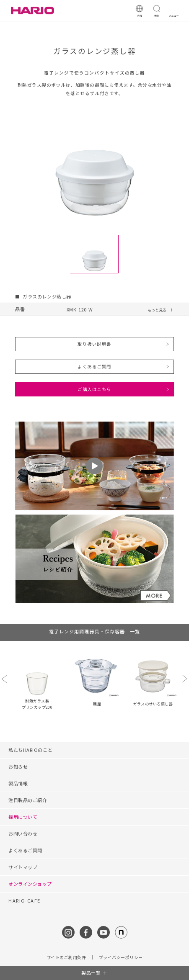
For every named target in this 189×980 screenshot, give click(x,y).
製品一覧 (91, 973)
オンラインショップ (30, 884)
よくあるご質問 (94, 367)
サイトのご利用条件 (66, 957)
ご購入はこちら (94, 389)
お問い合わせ (23, 833)
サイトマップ (23, 867)
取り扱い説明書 (94, 344)
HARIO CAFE (25, 900)
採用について (23, 817)
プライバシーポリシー (121, 957)
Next (185, 679)
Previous (4, 679)
